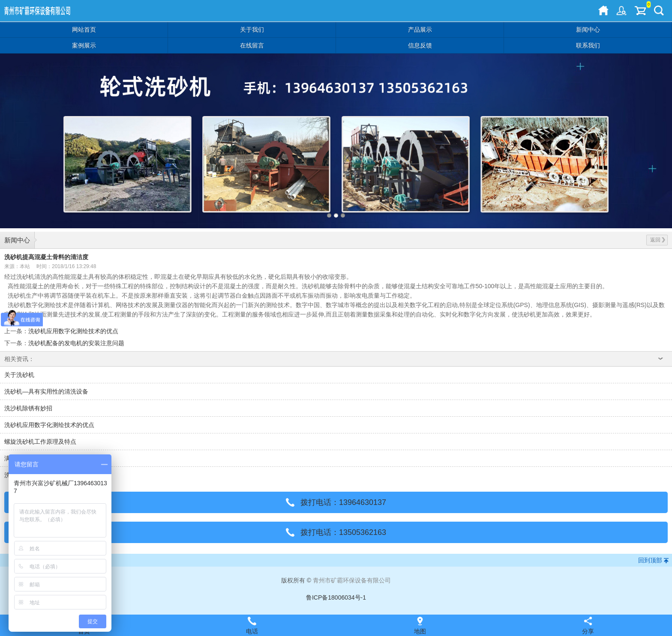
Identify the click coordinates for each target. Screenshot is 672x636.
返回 (658, 240)
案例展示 (84, 45)
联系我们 (588, 45)
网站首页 (84, 30)
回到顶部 (650, 560)
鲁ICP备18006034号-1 (336, 597)
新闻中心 (588, 30)
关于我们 (252, 30)
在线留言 (252, 45)
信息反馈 (420, 45)
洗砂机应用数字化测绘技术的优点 (73, 331)
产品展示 (420, 30)
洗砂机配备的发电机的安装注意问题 (76, 343)
